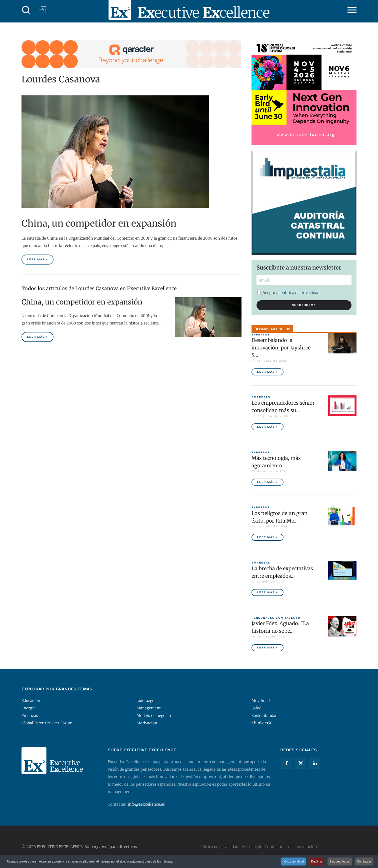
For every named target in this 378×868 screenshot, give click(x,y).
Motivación (147, 723)
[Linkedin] (315, 763)
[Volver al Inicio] (189, 10)
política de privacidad (300, 293)
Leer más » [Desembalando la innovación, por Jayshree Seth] (267, 372)
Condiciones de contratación (291, 847)
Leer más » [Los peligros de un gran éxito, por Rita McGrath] (267, 537)
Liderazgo (145, 701)
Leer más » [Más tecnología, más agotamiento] (267, 482)
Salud (256, 708)
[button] (26, 10)
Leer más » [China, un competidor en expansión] (37, 259)
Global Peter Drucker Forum (47, 723)
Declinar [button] (317, 862)
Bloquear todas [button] (340, 862)
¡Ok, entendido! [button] (293, 862)
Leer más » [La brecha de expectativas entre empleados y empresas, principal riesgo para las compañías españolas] (267, 592)
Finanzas (30, 716)
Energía (28, 708)
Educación (31, 701)
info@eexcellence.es (146, 804)
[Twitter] (301, 763)
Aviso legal (251, 847)
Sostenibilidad (264, 716)
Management (149, 708)
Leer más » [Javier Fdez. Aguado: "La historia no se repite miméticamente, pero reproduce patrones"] (267, 648)
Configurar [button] (364, 862)
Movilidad (261, 701)
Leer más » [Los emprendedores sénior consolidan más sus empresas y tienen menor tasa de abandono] (267, 427)
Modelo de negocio (154, 716)
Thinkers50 (262, 723)
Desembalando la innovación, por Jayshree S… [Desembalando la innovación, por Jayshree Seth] (281, 348)
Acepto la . (289, 293)
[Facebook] (287, 763)
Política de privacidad (219, 847)
